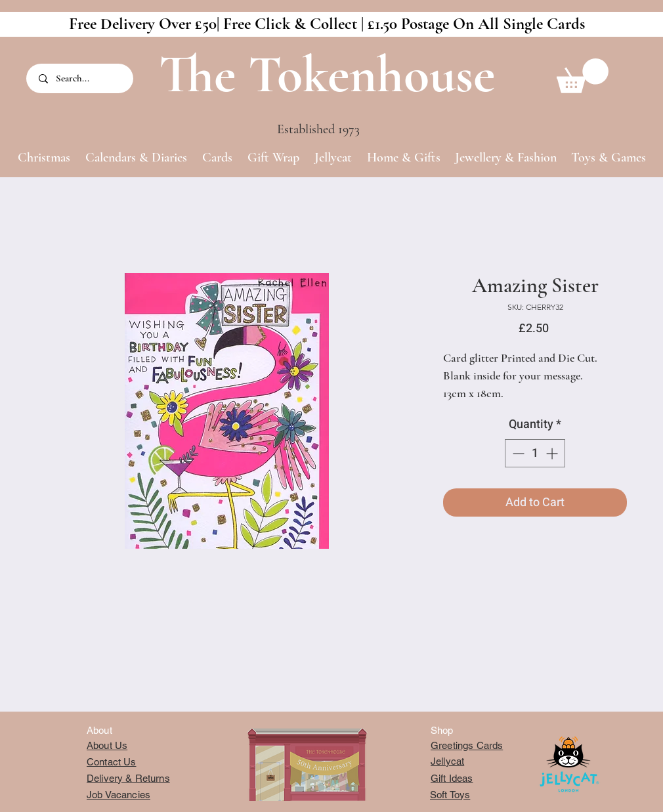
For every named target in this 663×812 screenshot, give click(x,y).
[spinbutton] (535, 453)
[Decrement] (517, 453)
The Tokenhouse (327, 75)
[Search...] (81, 78)
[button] (583, 76)
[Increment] (553, 453)
